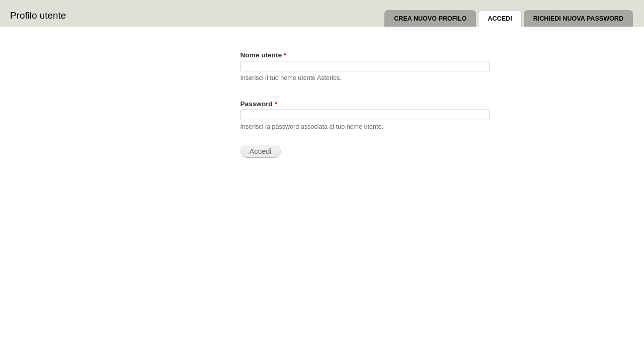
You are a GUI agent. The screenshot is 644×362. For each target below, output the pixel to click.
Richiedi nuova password (578, 19)
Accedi (504, 16)
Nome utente (264, 55)
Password (259, 104)
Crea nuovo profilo (430, 19)
